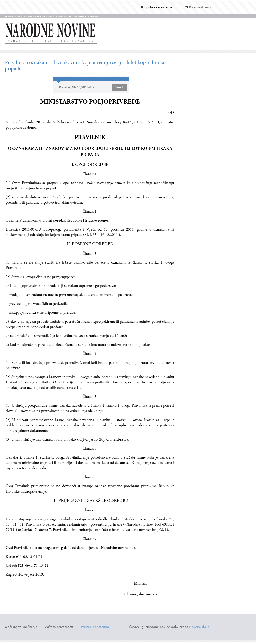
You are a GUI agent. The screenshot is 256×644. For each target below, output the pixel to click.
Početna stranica (200, 8)
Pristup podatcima (95, 627)
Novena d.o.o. (200, 627)
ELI (119, 627)
